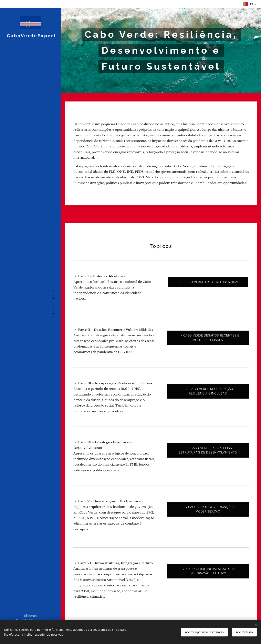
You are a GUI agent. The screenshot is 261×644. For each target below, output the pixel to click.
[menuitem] (31, 279)
